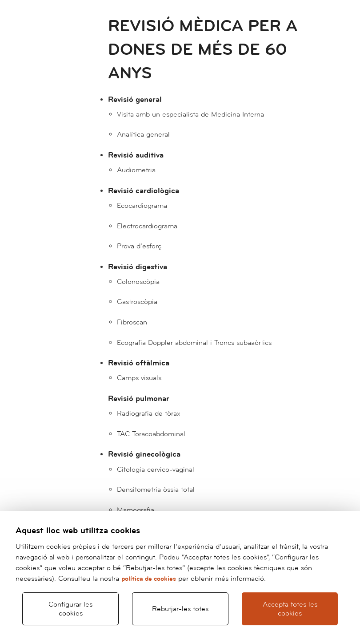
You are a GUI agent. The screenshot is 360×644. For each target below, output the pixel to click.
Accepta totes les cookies (290, 609)
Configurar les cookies (70, 609)
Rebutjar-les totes (180, 609)
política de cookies (149, 579)
